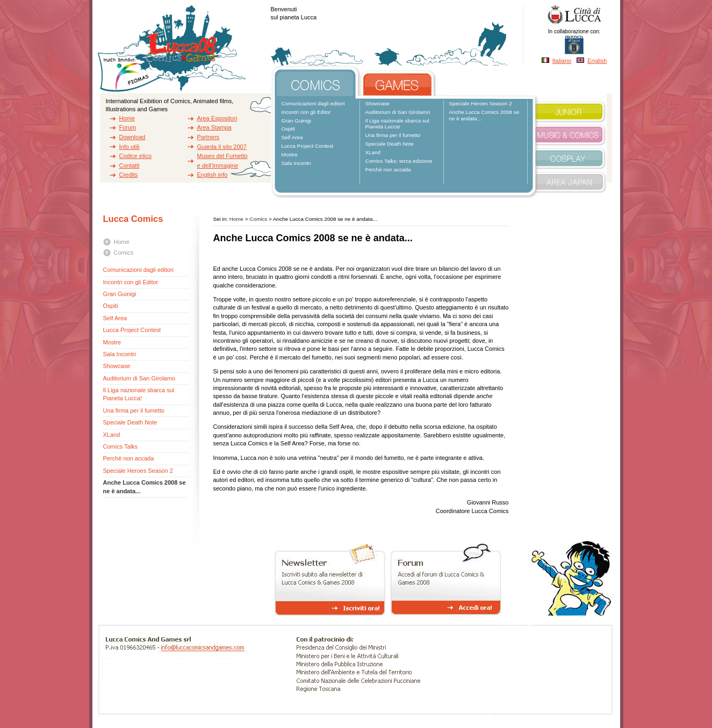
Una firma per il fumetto (393, 135)
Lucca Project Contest (308, 146)
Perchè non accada (388, 170)
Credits (129, 175)
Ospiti (288, 129)
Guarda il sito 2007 (222, 147)
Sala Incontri (296, 163)
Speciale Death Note (390, 144)
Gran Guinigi (296, 121)
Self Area (292, 137)
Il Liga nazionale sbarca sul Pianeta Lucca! (397, 124)
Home (127, 118)
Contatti (130, 165)
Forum (128, 127)
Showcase (378, 103)
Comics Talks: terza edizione (399, 161)
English (597, 61)
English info (213, 175)
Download (132, 137)
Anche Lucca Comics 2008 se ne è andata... (484, 115)
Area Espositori (217, 118)
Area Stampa (214, 127)
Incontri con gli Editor (306, 112)
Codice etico (136, 156)
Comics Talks (121, 446)
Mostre (290, 154)
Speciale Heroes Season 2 (481, 103)
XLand (373, 152)
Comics (124, 253)
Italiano (562, 61)
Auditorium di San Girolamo (398, 112)
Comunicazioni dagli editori (313, 103)
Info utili (130, 147)
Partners (208, 137)
